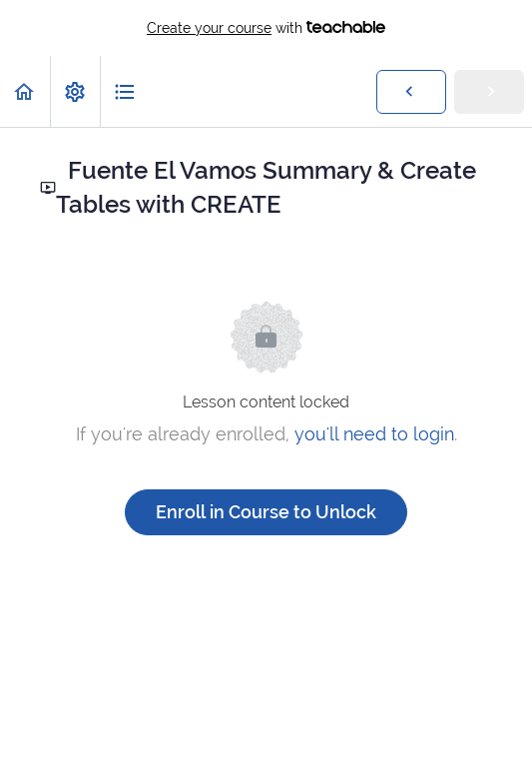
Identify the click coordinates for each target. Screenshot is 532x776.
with (266, 28)
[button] (25, 91)
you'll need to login (374, 434)
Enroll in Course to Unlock (266, 512)
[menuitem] (75, 91)
